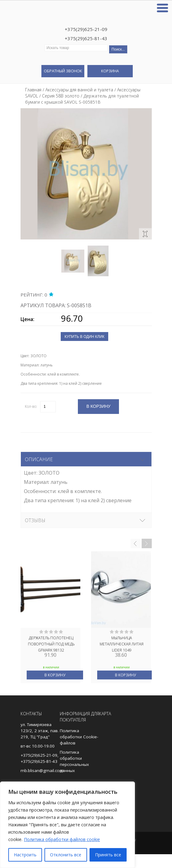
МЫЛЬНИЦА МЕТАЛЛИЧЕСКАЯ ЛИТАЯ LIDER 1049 (122, 644)
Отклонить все (66, 855)
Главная (33, 90)
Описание (39, 459)
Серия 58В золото (61, 96)
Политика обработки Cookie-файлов (79, 737)
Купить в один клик (84, 337)
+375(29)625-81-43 (86, 38)
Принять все (108, 855)
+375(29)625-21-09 (86, 29)
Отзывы (35, 520)
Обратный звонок (63, 71)
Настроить (25, 855)
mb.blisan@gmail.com (42, 770)
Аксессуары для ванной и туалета (79, 90)
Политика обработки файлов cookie (62, 839)
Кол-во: (31, 406)
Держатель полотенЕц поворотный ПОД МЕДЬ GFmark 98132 (51, 644)
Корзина (110, 71)
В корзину (55, 675)
